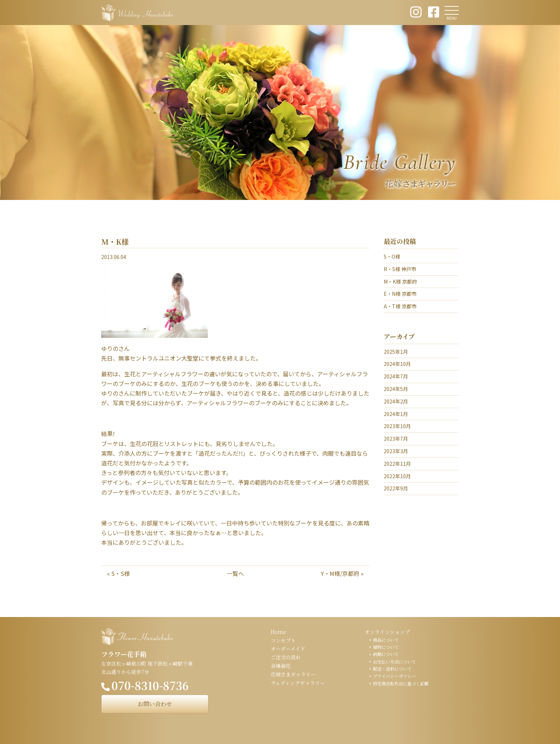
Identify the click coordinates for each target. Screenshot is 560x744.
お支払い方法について (394, 662)
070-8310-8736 (150, 685)
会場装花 (281, 666)
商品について (386, 640)
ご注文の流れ (286, 657)
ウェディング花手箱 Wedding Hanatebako (137, 13)
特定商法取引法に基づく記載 (401, 683)
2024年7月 (396, 376)
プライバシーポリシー (394, 676)
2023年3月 (396, 451)
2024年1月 (396, 414)
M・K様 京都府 (400, 282)
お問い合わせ (155, 704)
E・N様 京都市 (400, 294)
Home (278, 632)
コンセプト (283, 640)
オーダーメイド (288, 648)
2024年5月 (396, 389)
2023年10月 (397, 426)
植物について (386, 647)
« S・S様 (118, 573)
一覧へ (235, 573)
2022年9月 (396, 488)
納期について (386, 654)
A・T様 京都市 (400, 306)
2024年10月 (397, 364)
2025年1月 (396, 352)
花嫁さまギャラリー (293, 674)
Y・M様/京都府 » (342, 573)
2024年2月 (396, 401)
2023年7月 (396, 439)
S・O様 (392, 256)
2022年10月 (397, 476)
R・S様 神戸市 (400, 269)
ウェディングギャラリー (298, 683)
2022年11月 (397, 464)
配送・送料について (392, 669)
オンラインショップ (387, 632)
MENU (452, 18)
